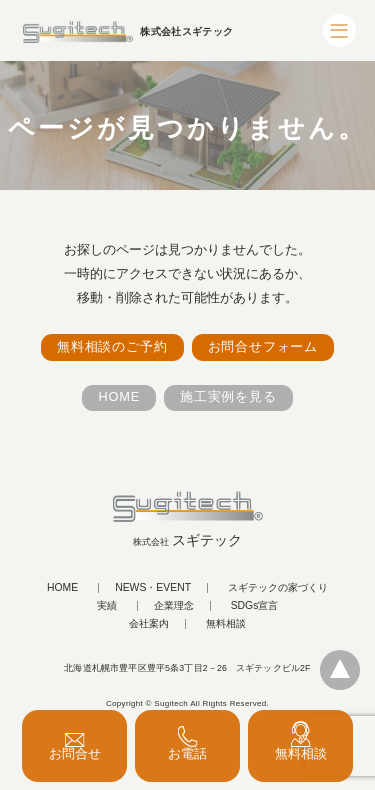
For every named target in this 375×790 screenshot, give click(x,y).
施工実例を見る (228, 396)
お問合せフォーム (263, 346)
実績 (107, 606)
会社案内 (149, 624)
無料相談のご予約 (112, 346)
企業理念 (174, 606)
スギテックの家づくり (278, 588)
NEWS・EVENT (153, 588)
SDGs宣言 (255, 606)
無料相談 (226, 624)
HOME (119, 396)
